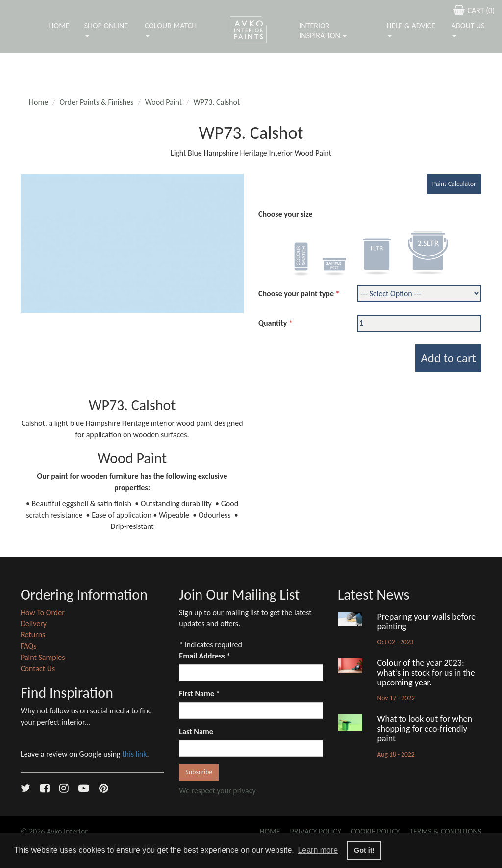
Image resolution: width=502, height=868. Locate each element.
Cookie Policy (375, 831)
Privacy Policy (316, 831)
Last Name (196, 731)
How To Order (43, 613)
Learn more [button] (318, 850)
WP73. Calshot (217, 102)
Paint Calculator (454, 184)
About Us (468, 29)
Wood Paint (163, 102)
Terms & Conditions (445, 831)
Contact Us (38, 669)
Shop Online (106, 29)
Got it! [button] (364, 850)
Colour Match (171, 29)
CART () (473, 10)
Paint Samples (43, 657)
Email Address (205, 656)
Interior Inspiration (323, 31)
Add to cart (448, 358)
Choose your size (286, 214)
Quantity (273, 323)
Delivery (34, 623)
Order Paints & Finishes (97, 102)
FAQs (29, 646)
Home (59, 26)
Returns (33, 635)
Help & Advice (411, 29)
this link (134, 754)
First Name (199, 694)
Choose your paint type (296, 294)
